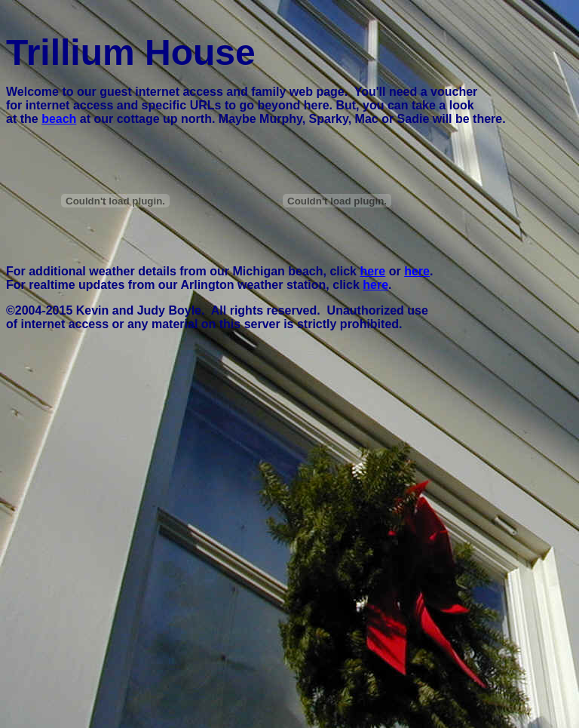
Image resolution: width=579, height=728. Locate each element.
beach (59, 119)
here (372, 271)
